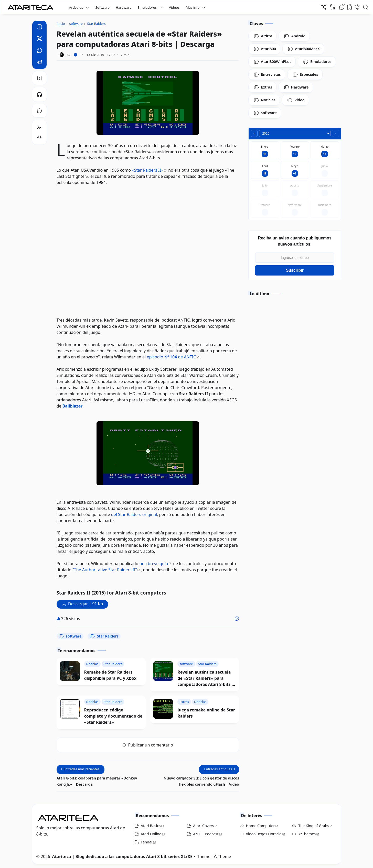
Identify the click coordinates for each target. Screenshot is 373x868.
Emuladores (147, 7)
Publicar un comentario (148, 745)
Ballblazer (73, 406)
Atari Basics (151, 826)
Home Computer (260, 826)
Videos (174, 7)
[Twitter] (39, 39)
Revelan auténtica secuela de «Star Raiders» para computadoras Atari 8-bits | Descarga (206, 678)
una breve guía (154, 564)
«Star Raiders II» (147, 170)
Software (102, 7)
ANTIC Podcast (206, 834)
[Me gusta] (237, 619)
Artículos (76, 7)
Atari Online (151, 834)
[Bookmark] (39, 78)
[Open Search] (366, 7)
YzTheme (222, 856)
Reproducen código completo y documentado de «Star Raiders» (113, 716)
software (70, 636)
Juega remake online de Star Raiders (206, 713)
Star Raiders (104, 636)
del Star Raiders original (134, 514)
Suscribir (295, 270)
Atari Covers (204, 826)
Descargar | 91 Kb (86, 604)
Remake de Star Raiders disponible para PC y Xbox (110, 675)
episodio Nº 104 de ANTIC (171, 357)
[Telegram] (39, 63)
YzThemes (307, 834)
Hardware (124, 7)
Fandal (147, 842)
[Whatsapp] (39, 51)
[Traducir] (333, 7)
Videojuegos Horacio (264, 834)
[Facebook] (39, 28)
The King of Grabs (314, 826)
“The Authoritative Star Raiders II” (105, 570)
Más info (193, 7)
